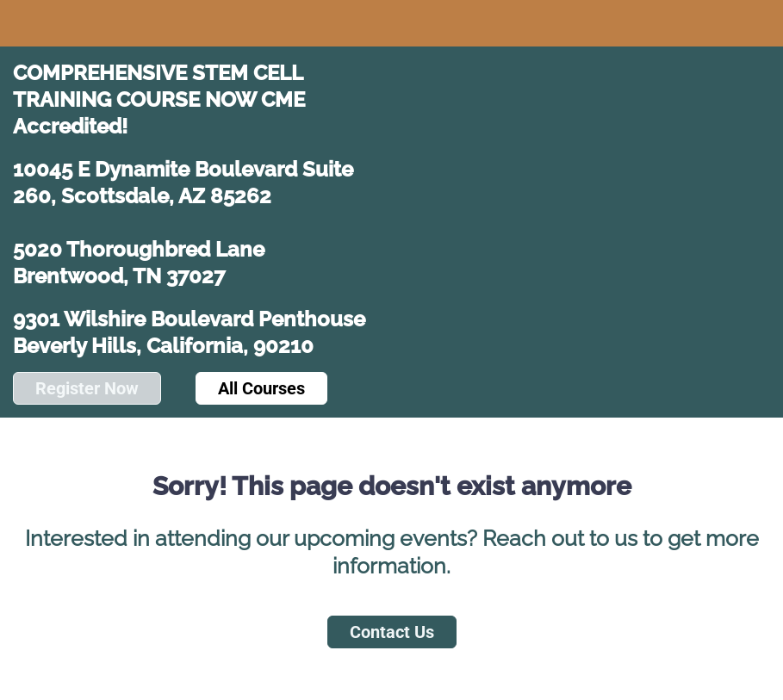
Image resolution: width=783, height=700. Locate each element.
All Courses (261, 388)
